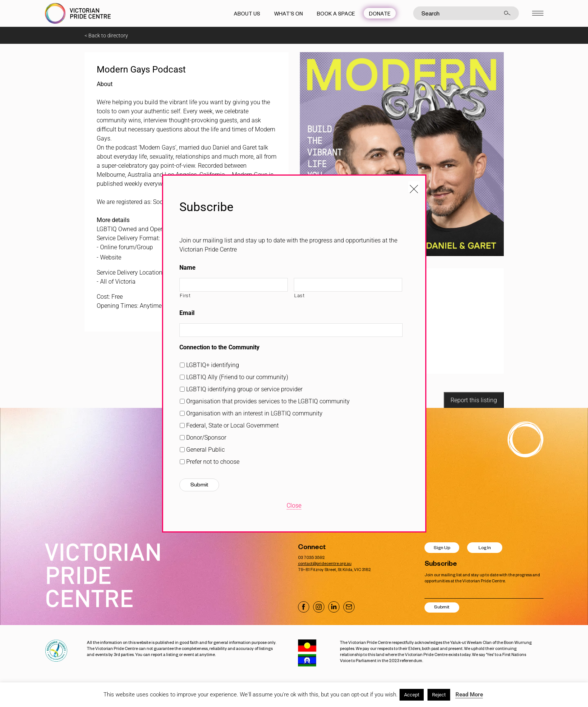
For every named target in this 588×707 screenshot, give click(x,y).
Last (299, 296)
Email (187, 313)
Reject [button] (439, 695)
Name (188, 268)
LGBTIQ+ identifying (213, 365)
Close (294, 506)
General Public (205, 450)
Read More (469, 695)
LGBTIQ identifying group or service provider (244, 389)
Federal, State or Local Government (232, 425)
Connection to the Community (219, 347)
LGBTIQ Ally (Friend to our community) (237, 377)
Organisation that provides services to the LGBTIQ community (268, 401)
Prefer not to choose (213, 462)
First (185, 296)
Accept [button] (412, 695)
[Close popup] (414, 187)
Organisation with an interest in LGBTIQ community (254, 413)
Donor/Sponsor (206, 438)
